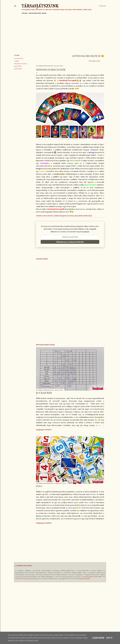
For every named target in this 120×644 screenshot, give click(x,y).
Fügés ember (38, 599)
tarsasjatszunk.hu (83, 578)
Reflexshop (18, 69)
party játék (18, 66)
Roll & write (7, 613)
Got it (109, 638)
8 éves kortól (19, 58)
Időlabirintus (38, 602)
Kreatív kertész (39, 609)
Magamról (97, 599)
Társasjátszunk (40, 6)
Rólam (43, 13)
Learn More (98, 638)
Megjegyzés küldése (44, 430)
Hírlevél (66, 602)
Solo (39, 486)
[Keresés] (103, 6)
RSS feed (67, 599)
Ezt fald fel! (37, 606)
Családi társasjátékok (11, 606)
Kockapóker (44, 393)
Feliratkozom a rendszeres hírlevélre (70, 242)
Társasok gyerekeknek (11, 602)
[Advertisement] (60, 36)
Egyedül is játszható (10, 599)
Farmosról (97, 613)
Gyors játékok (8, 616)
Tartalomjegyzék (34, 13)
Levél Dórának (98, 602)
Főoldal (24, 13)
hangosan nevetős (21, 64)
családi (16, 61)
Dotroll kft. (108, 609)
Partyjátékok (8, 609)
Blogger (105, 606)
